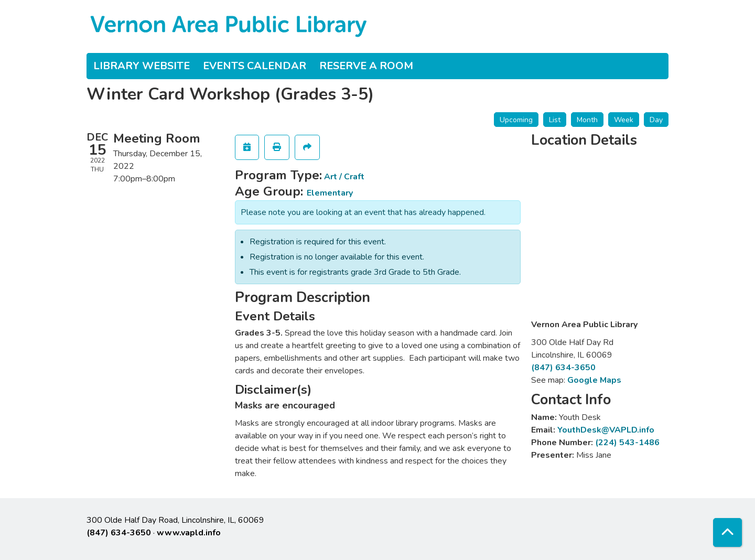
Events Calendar (255, 66)
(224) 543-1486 (627, 443)
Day (656, 120)
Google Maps (594, 380)
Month (587, 120)
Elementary (330, 193)
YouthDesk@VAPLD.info (606, 430)
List (555, 120)
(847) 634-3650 (563, 368)
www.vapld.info (189, 533)
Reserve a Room (366, 66)
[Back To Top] (727, 532)
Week (624, 120)
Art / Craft (344, 177)
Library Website (142, 66)
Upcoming (516, 120)
